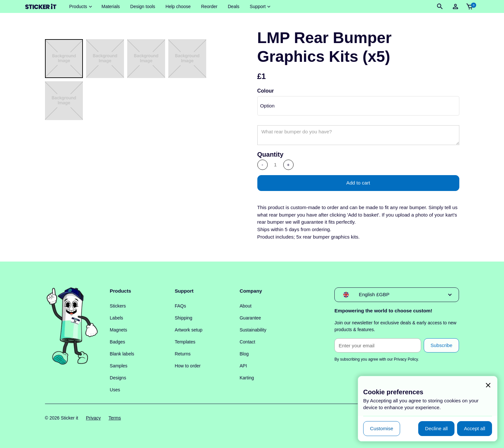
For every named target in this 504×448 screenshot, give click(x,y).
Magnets (118, 330)
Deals (234, 6)
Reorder (209, 6)
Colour (266, 91)
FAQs (180, 306)
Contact (247, 342)
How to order (188, 366)
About (246, 306)
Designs (118, 378)
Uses (115, 390)
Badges (117, 342)
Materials (111, 6)
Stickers (118, 306)
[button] (80, 7)
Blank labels (122, 354)
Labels (116, 318)
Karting (247, 378)
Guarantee (250, 318)
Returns (183, 354)
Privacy (93, 418)
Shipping (184, 318)
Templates (185, 342)
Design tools (143, 6)
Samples (118, 366)
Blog (244, 354)
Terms (115, 418)
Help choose (178, 6)
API (243, 366)
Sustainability (253, 330)
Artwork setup (189, 330)
